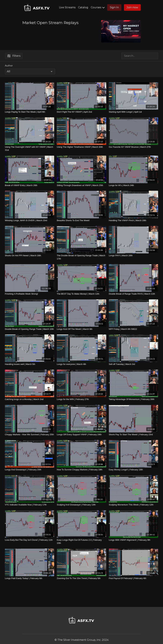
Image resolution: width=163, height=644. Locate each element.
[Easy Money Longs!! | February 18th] (133, 470)
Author (9, 66)
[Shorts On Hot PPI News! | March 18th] (30, 256)
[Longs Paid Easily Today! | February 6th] (30, 578)
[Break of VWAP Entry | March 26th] (30, 185)
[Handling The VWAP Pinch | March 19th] (133, 220)
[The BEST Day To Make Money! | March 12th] (81, 294)
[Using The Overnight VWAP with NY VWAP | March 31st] (30, 149)
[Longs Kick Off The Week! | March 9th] (81, 329)
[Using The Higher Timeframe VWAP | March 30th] (81, 147)
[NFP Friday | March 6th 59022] (133, 329)
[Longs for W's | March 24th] (133, 185)
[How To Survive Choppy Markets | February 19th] (81, 470)
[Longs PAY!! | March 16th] (133, 256)
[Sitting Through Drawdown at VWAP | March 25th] (81, 185)
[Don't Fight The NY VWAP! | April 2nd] (81, 112)
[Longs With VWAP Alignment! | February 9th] (133, 540)
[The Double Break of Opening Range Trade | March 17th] (81, 257)
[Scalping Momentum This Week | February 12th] (133, 505)
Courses (98, 7)
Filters (14, 56)
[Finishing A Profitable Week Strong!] (30, 294)
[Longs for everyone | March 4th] (81, 364)
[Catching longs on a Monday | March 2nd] (30, 399)
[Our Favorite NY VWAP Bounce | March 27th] (133, 147)
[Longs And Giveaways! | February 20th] (30, 470)
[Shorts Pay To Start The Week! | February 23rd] (133, 435)
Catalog (83, 7)
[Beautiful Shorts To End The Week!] (81, 220)
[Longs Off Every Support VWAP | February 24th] (81, 435)
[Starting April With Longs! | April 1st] (133, 112)
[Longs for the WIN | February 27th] (81, 399)
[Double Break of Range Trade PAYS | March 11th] (133, 294)
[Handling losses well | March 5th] (30, 364)
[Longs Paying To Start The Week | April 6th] (30, 112)
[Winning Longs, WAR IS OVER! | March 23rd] (30, 220)
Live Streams (67, 7)
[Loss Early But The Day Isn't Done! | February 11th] (30, 540)
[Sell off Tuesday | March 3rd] (133, 364)
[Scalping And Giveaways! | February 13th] (81, 505)
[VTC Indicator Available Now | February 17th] (30, 505)
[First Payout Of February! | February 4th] (133, 578)
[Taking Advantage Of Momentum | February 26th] (133, 399)
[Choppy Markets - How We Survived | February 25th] (30, 435)
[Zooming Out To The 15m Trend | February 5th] (81, 578)
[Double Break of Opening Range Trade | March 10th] (30, 329)
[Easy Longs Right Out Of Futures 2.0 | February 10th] (81, 542)
